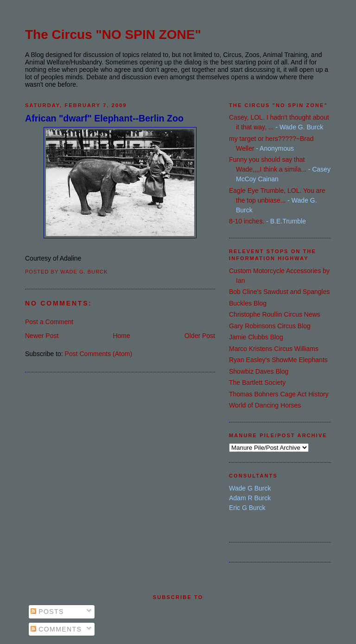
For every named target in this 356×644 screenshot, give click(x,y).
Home (121, 336)
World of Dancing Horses (265, 405)
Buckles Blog (248, 303)
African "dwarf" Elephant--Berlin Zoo (104, 118)
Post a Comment (49, 322)
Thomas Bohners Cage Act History (279, 394)
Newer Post (42, 336)
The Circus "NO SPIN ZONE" (113, 35)
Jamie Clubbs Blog (256, 337)
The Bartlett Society (257, 383)
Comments (56, 629)
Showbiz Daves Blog (259, 371)
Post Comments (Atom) (99, 354)
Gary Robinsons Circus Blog (270, 326)
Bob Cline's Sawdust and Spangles (279, 292)
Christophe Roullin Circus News (275, 314)
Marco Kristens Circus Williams (274, 349)
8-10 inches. (247, 221)
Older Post (200, 336)
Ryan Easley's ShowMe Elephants (278, 360)
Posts (47, 612)
